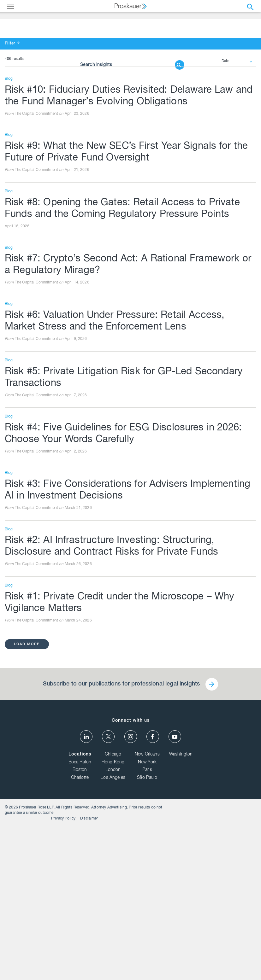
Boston (80, 927)
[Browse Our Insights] (126, 113)
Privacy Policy (217, 965)
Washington (181, 912)
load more (27, 800)
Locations (80, 912)
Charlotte (80, 935)
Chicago (113, 912)
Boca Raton (80, 919)
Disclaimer (243, 965)
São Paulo (147, 935)
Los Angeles (113, 935)
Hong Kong (113, 919)
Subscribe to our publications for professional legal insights (121, 840)
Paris (147, 927)
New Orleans (147, 912)
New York (147, 919)
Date (226, 210)
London (113, 927)
